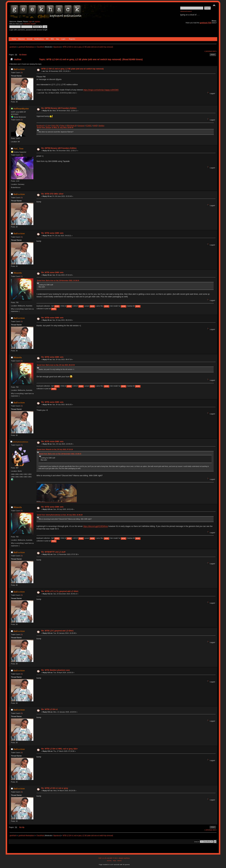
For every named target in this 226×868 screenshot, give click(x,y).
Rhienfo (18, 273)
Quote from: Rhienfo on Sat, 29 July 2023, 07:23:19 (55, 450)
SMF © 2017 (114, 858)
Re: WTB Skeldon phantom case (55, 670)
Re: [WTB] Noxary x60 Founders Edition (59, 108)
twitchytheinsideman (20, 442)
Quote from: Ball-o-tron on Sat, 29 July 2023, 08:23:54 (56, 365)
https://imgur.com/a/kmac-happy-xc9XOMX (101, 90)
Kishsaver (81, 125)
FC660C (89, 125)
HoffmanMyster (21, 109)
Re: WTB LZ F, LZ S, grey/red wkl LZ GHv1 (60, 591)
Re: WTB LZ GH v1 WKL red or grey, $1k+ (59, 749)
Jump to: (197, 842)
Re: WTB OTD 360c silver (52, 194)
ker (63, 125)
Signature (57, 47)
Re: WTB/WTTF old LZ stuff (53, 552)
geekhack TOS (206, 23)
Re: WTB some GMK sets (52, 233)
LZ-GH (48, 125)
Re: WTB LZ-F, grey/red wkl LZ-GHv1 (57, 631)
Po (61, 125)
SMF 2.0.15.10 (103, 858)
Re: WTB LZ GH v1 (49, 709)
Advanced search (186, 11)
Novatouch (40, 125)
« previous (208, 51)
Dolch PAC (55, 125)
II (65, 125)
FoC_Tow (18, 149)
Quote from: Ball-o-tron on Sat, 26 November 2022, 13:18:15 (58, 281)
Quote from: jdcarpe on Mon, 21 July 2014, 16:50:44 (55, 128)
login (30, 21)
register (37, 21)
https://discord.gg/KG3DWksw (96, 526)
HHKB (95, 125)
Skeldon (101, 125)
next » (215, 51)
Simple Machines (124, 858)
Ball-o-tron (19, 69)
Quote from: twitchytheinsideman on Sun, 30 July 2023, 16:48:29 (60, 515)
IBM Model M (72, 125)
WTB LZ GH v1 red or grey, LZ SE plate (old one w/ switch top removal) (72, 69)
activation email (29, 24)
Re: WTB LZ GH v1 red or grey (55, 788)
